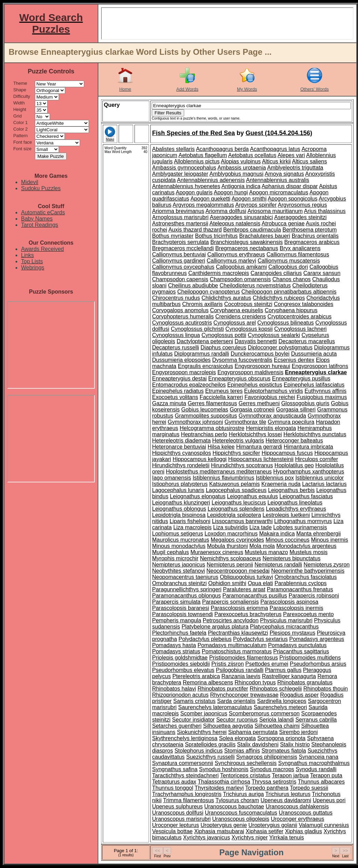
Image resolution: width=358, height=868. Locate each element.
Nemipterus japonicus (179, 565)
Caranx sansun (322, 273)
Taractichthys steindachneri (185, 775)
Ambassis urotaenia (242, 168)
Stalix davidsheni (258, 744)
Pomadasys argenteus (317, 639)
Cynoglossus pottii (224, 335)
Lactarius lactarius (324, 484)
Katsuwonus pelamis (234, 484)
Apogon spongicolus (292, 199)
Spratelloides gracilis (210, 744)
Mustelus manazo (266, 552)
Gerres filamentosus (212, 403)
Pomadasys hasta (174, 645)
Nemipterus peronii (230, 565)
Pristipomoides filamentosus (243, 658)
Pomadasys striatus (176, 651)
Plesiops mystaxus (293, 633)
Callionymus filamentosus (298, 254)
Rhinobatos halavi (174, 689)
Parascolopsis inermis (297, 608)
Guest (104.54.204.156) (279, 133)
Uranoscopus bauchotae (234, 806)
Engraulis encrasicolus (206, 366)
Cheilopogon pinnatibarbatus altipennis (289, 292)
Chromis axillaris (202, 304)
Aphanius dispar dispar (290, 186)
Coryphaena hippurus (291, 310)
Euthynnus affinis (326, 391)
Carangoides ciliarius (276, 273)
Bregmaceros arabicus (312, 242)
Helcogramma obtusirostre (212, 428)
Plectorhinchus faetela (179, 633)
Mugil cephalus (171, 552)
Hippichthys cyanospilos (182, 453)
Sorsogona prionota (281, 738)
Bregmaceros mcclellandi (183, 248)
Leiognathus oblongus (179, 509)
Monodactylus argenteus (306, 546)
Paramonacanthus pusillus (255, 596)
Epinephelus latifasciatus (314, 385)
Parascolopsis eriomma (239, 608)
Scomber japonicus (204, 713)
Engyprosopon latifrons (320, 366)
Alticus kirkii (276, 161)
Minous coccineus (287, 540)
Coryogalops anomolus (180, 310)
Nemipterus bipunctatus (291, 558)
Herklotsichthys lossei (255, 434)
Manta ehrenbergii (319, 534)
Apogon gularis (194, 192)
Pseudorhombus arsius (318, 664)
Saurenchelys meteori (280, 707)
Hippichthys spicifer (236, 453)
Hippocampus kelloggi (200, 459)
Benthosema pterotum (310, 230)
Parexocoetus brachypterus (248, 614)
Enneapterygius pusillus (301, 379)
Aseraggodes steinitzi (300, 217)
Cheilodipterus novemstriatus (255, 285)
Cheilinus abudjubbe (193, 285)
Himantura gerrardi (259, 447)
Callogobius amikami (241, 267)
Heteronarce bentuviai (179, 447)
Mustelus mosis (308, 552)
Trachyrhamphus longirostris (187, 794)
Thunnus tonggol (173, 788)
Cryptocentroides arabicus (299, 316)
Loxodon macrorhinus (231, 534)
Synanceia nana (319, 757)
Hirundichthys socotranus (242, 465)
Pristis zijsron (228, 664)
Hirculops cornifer (316, 459)
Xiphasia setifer (264, 831)
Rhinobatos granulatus (305, 682)
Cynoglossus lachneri (300, 329)
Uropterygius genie (224, 825)
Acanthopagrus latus (275, 149)
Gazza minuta (169, 403)
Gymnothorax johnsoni (195, 422)
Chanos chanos (292, 279)
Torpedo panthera (267, 788)
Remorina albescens (208, 682)
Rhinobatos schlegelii (276, 689)
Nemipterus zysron (326, 565)
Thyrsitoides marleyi (219, 788)
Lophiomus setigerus (178, 534)
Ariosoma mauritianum (275, 211)
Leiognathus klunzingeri (181, 503)
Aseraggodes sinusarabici (241, 217)
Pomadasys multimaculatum (232, 645)
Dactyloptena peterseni (205, 341)
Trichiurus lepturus (288, 794)
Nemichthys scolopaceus (231, 558)
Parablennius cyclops (301, 583)
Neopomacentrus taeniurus (185, 577)
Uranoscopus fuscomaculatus (241, 813)
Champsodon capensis (180, 279)
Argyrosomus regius (302, 205)
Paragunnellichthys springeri (187, 589)
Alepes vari (291, 155)
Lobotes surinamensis (300, 527)
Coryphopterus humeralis (183, 316)
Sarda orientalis (236, 701)
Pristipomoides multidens (310, 658)
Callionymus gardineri (179, 261)
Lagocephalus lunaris (178, 490)
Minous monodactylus (179, 546)
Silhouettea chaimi (277, 726)
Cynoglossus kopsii (249, 329)
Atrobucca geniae (283, 223)
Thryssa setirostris (274, 782)
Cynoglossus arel (235, 323)
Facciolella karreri (221, 397)
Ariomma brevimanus (178, 211)
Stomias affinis (242, 751)
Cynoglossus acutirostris (182, 323)
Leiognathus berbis (291, 490)
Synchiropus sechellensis (246, 763)
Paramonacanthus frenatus (300, 589)
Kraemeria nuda (281, 484)
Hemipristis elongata (271, 428)
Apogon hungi (231, 192)
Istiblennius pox (275, 478)
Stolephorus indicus (199, 751)
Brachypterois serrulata (181, 242)
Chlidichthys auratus (226, 298)
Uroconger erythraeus (297, 819)
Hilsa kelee (221, 447)
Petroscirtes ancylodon (231, 620)
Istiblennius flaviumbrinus (223, 478)
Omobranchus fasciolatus (306, 577)
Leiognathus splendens (236, 509)
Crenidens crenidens (241, 316)
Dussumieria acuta (314, 354)
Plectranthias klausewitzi (238, 633)
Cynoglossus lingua (176, 335)
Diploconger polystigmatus (280, 348)
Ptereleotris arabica (196, 676)
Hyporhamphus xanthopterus (309, 472)
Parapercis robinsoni (314, 596)
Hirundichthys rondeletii (181, 465)
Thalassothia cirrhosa (224, 782)
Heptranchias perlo (204, 434)
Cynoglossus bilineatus (286, 323)
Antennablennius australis (277, 180)
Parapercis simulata (176, 602)
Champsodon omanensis (240, 279)
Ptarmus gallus (283, 670)
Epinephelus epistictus (255, 385)
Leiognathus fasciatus (306, 496)
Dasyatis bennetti (256, 341)
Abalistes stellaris (173, 149)
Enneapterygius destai (179, 379)
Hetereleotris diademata (181, 441)
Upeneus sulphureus (177, 806)
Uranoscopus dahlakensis (297, 806)
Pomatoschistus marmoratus (237, 651)
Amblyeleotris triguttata (295, 168)
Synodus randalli (316, 769)
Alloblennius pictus (197, 161)
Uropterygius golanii (273, 825)
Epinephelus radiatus (178, 391)
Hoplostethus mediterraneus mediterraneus (219, 472)
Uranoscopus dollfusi (178, 813)
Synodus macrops (272, 769)
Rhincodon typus (255, 682)
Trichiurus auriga (243, 794)
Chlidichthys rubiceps (279, 298)
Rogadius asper (299, 695)
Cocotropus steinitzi (248, 304)
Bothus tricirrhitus (217, 236)
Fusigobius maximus (322, 397)
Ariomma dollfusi (226, 211)
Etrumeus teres (224, 391)
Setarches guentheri (177, 726)
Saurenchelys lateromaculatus (215, 707)
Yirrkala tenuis (286, 838)
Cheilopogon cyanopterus (208, 292)
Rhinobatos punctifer (223, 689)
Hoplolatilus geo (294, 465)
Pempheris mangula (177, 620)
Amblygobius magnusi (236, 174)
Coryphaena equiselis (237, 310)
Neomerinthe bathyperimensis (308, 571)
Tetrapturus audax (174, 782)
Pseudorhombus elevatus (183, 670)
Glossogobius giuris (305, 403)
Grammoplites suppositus (206, 416)
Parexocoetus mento (309, 614)
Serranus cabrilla (316, 720)
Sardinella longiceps (282, 701)
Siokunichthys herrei (202, 732)
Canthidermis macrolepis (219, 273)
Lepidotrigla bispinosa (179, 515)
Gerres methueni (259, 403)
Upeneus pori (329, 800)
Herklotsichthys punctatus (315, 434)
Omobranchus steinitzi (179, 583)
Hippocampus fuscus (287, 453)
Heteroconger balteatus (294, 441)
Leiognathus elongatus (198, 496)
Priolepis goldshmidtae (180, 658)
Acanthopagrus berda (222, 149)
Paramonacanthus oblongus (186, 596)
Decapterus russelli (176, 348)
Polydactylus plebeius (205, 639)
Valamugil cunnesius (324, 825)
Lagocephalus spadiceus (236, 490)
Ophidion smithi (227, 583)
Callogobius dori (288, 267)
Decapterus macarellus (307, 341)
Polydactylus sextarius (260, 639)
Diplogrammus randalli (202, 354)
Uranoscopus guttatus (306, 813)
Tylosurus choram (237, 800)
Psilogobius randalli (240, 670)
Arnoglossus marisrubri (180, 217)
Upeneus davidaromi (286, 800)
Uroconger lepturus (176, 825)
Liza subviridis (230, 527)
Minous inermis (330, 540)
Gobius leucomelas (205, 410)
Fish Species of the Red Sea (193, 133)
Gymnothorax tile (245, 422)
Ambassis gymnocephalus (184, 168)
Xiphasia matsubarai (219, 831)
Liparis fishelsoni (190, 521)
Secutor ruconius (237, 720)
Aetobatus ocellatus (252, 155)
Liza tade (261, 527)
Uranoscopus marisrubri (181, 819)
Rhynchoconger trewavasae (244, 695)
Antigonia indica (241, 186)
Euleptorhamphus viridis (274, 391)
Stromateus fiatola (284, 751)
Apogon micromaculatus (279, 192)
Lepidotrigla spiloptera (234, 515)
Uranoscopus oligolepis (241, 819)
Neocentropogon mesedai (238, 571)
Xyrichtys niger (250, 838)
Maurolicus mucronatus (181, 540)
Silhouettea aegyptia (228, 726)
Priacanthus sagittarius (301, 651)
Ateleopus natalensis (235, 223)
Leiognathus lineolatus (295, 503)
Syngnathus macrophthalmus (314, 763)
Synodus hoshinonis (224, 769)
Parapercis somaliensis (231, 602)
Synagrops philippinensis (267, 757)
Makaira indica (277, 534)
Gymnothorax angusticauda (272, 416)
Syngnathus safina (175, 769)
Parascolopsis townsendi (182, 614)
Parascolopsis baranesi (181, 608)
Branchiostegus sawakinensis (247, 242)
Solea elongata (237, 738)
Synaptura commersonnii (183, 763)
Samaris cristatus (194, 701)
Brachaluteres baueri (265, 236)
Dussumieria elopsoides (181, 360)
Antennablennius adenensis (211, 180)
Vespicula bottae (172, 831)
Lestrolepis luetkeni (286, 515)
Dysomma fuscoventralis (242, 360)
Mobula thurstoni (227, 546)
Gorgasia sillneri (296, 410)
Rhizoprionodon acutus (180, 695)
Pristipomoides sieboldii (181, 664)
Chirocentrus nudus (176, 298)
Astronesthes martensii (180, 223)
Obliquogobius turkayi (247, 577)
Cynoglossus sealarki (274, 335)
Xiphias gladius (304, 831)
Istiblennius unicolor (320, 478)
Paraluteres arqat (244, 589)
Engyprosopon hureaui (262, 366)
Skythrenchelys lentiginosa (185, 738)
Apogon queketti (210, 199)
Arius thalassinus (325, 211)
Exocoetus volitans (175, 397)
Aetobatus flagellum (203, 155)
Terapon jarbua (290, 775)
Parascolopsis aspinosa (289, 602)
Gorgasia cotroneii (252, 410)
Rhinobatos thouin (326, 689)
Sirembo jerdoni (298, 732)
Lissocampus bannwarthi (242, 521)
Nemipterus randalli (278, 565)
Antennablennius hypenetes (186, 186)
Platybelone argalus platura (215, 627)
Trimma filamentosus (189, 800)
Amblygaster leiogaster (180, 174)
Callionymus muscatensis (289, 261)
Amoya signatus (284, 174)
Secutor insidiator (193, 720)
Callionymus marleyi (231, 261)
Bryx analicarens (300, 248)
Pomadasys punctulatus (297, 645)
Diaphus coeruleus (224, 348)
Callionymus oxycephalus (183, 267)
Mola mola (262, 546)
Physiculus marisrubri (286, 620)
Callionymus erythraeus (236, 254)
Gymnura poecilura (291, 422)
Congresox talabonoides (304, 304)
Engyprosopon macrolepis (184, 372)
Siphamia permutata (253, 732)
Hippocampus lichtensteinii (261, 459)
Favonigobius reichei (270, 397)
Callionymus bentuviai (179, 254)
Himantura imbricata (309, 447)
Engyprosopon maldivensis (250, 372)
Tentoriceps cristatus (245, 775)
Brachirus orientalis (315, 236)
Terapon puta (326, 775)
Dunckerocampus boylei (260, 354)
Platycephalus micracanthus (284, 627)
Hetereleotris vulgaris (238, 441)
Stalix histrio (295, 744)
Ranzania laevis (241, 676)
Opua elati (260, 583)
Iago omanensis (172, 478)
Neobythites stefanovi (178, 571)
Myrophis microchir (175, 558)
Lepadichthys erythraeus (296, 509)
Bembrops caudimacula (252, 230)
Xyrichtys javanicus (207, 838)
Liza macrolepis (192, 527)
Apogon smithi (249, 199)
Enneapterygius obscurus (240, 379)
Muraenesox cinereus (217, 552)
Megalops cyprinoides (237, 540)
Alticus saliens (310, 161)
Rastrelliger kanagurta (289, 676)
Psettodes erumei (267, 664)
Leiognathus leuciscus (239, 503)
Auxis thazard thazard (195, 230)
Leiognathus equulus (252, 496)
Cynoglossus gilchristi (197, 329)
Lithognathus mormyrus (303, 521)
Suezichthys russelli (211, 757)
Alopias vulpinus (241, 161)
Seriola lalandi (276, 720)
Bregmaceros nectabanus (247, 248)
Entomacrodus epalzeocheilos (189, 385)
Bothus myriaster (173, 236)
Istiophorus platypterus (180, 484)
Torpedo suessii (309, 788)
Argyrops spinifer (256, 205)
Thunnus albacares (321, 782)
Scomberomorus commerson (264, 713)
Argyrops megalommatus (203, 205)
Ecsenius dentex (294, 360)
